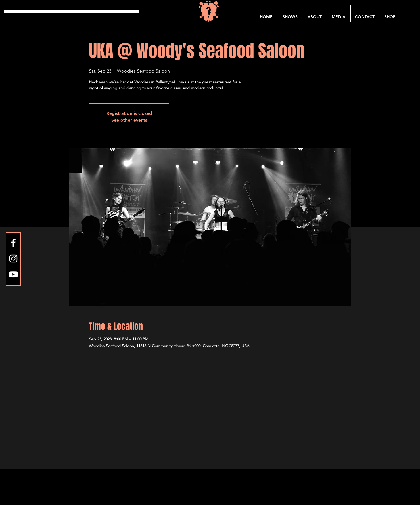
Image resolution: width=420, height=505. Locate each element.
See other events (129, 120)
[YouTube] (13, 274)
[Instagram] (13, 259)
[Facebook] (13, 243)
